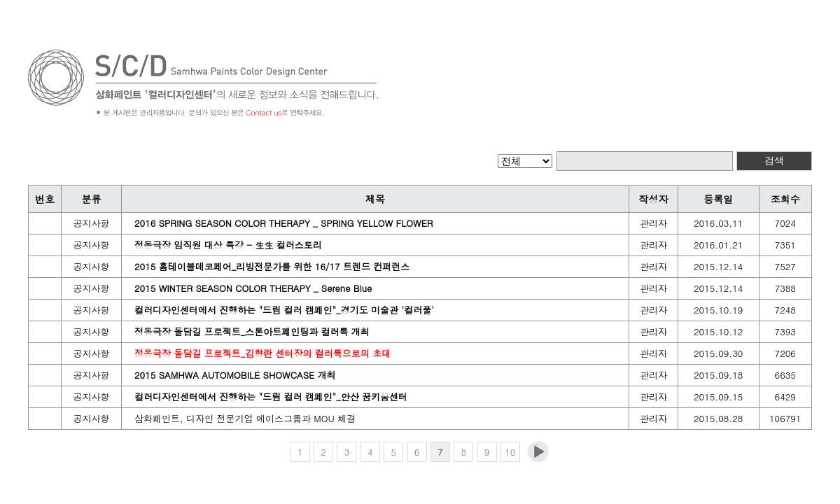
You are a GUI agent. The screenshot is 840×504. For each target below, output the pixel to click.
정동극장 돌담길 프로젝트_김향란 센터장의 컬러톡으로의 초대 (262, 353)
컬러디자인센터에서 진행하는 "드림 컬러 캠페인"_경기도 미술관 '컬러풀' (284, 310)
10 (510, 452)
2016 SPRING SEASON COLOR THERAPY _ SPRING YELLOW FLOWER (284, 223)
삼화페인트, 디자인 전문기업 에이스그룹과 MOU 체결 (245, 418)
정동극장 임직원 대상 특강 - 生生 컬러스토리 (228, 245)
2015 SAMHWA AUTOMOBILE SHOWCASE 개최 (235, 375)
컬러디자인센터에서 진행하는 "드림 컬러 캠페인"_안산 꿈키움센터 (271, 397)
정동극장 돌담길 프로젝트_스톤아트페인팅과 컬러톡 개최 (252, 331)
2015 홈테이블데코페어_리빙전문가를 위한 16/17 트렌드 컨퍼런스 (272, 266)
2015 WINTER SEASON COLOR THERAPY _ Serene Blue (253, 288)
